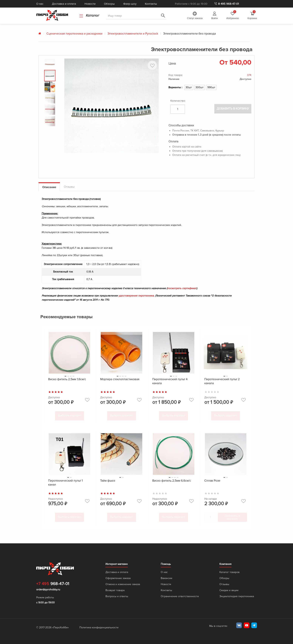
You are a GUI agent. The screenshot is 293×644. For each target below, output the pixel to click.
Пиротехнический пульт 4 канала (170, 383)
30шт (189, 87)
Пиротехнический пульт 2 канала (222, 383)
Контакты (151, 4)
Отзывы (224, 584)
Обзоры (109, 4)
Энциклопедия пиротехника (237, 597)
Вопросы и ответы (117, 597)
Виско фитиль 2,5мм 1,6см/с (67, 381)
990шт (211, 87)
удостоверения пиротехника (136, 297)
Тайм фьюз (108, 482)
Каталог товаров (230, 572)
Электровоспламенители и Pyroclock (133, 34)
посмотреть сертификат (182, 290)
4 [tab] (73, 378)
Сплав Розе (212, 482)
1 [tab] (65, 378)
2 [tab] (68, 378)
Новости (90, 4)
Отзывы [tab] (69, 188)
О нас (40, 4)
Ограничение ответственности (180, 597)
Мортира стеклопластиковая (120, 381)
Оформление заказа (118, 578)
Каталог (89, 15)
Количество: (178, 101)
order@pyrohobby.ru (48, 590)
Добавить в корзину (233, 109)
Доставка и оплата (64, 4)
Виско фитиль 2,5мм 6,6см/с (172, 482)
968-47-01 (53, 584)
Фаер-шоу (130, 4)
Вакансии (166, 578)
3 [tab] (71, 378)
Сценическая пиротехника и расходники (74, 34)
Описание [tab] (49, 189)
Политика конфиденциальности (99, 628)
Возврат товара (115, 590)
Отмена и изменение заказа (123, 584)
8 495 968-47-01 (226, 4)
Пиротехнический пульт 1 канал (65, 484)
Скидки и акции (229, 590)
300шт (200, 87)
